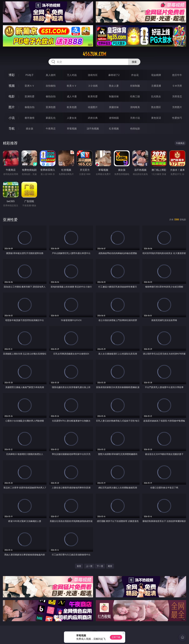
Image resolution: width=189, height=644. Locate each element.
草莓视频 (72, 129)
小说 (12, 118)
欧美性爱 (93, 96)
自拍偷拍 (51, 86)
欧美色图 (72, 107)
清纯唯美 (135, 107)
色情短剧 (135, 129)
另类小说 (135, 118)
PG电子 (30, 75)
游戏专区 (93, 75)
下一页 (100, 566)
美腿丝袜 (114, 107)
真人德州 (51, 75)
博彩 (12, 75)
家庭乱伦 (51, 118)
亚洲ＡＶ (30, 86)
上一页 (89, 566)
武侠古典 (93, 118)
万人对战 (72, 75)
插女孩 (30, 129)
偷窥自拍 (30, 107)
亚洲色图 (51, 107)
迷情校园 (114, 118)
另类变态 (177, 96)
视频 (12, 86)
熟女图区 (156, 107)
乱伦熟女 (156, 96)
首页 (79, 566)
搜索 (134, 62)
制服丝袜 (114, 96)
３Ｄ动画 (93, 86)
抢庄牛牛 (177, 75)
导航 (12, 128)
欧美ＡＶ (72, 86)
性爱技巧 (177, 118)
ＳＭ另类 (177, 86)
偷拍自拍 (51, 96)
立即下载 (116, 637)
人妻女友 (72, 118)
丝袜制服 (135, 86)
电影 (12, 96)
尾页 (110, 566)
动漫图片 (93, 107)
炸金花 (135, 75)
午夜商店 (51, 129)
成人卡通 (72, 96)
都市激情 (30, 118)
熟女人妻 (114, 86)
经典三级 (135, 96)
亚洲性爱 (30, 96)
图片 (12, 107)
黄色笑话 (156, 118)
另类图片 (177, 107)
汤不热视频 (93, 129)
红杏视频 (114, 129)
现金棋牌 (156, 75)
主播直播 (156, 86)
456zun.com (94, 54)
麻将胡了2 (114, 75)
